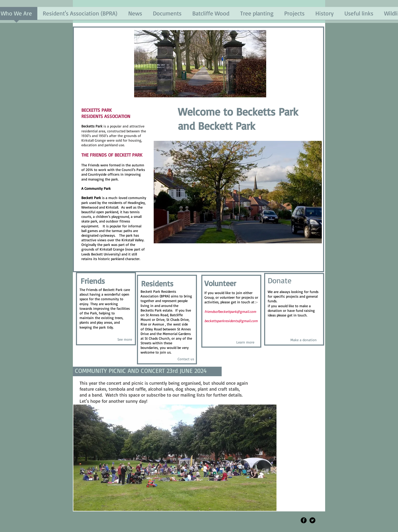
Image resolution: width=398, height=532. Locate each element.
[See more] (125, 340)
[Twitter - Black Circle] (312, 520)
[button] (238, 192)
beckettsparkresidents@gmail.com (231, 321)
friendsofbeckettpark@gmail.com (230, 311)
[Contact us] (186, 359)
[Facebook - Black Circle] (304, 520)
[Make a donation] (303, 340)
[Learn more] (245, 342)
